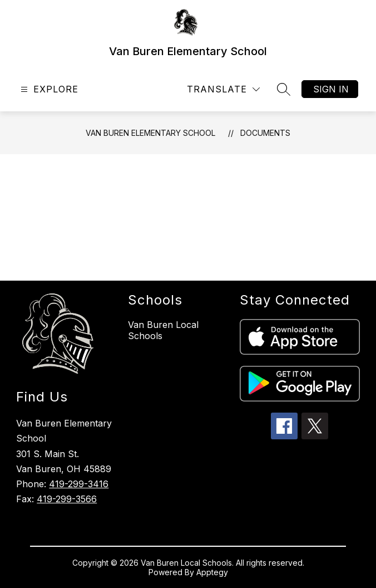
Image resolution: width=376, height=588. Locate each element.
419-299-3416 (79, 484)
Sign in (331, 89)
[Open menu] (48, 89)
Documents (265, 133)
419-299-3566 (67, 499)
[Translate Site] (223, 89)
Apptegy (212, 572)
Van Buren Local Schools (163, 330)
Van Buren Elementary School (150, 133)
